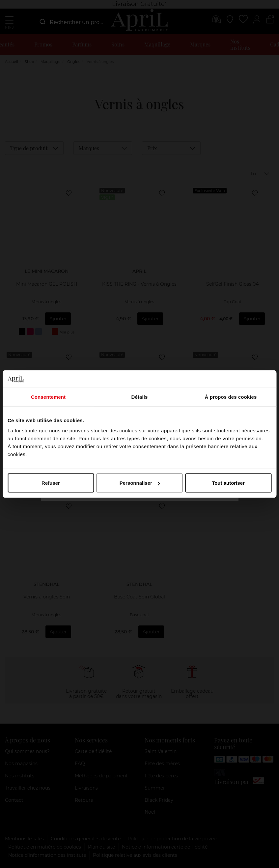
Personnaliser (140, 483)
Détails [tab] (140, 397)
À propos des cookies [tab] (231, 397)
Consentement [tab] (48, 397)
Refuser (51, 483)
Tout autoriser (228, 483)
